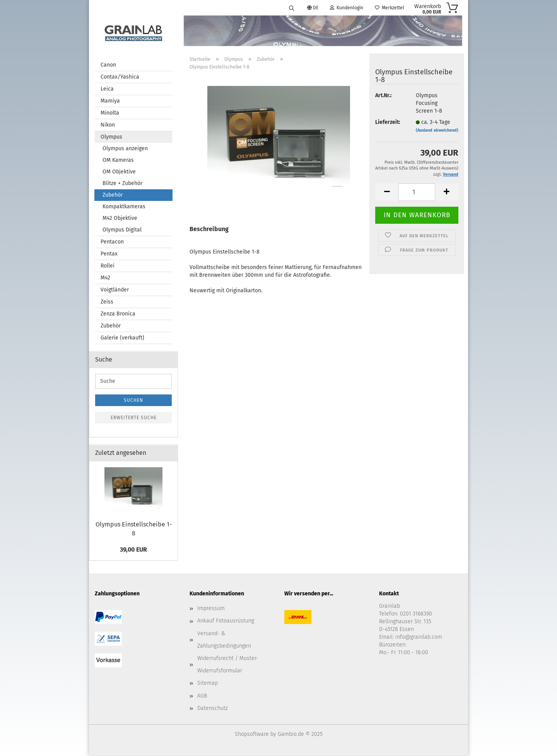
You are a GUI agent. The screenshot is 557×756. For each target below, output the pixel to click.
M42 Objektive (120, 219)
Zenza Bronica (118, 314)
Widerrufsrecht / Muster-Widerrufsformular (228, 665)
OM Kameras (118, 160)
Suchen (133, 401)
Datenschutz (213, 709)
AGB (202, 696)
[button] (387, 193)
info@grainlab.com (419, 637)
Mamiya (110, 101)
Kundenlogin (347, 8)
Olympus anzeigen (125, 149)
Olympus (111, 137)
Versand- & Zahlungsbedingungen (224, 640)
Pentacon (112, 242)
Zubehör (113, 195)
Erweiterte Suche (134, 418)
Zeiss (107, 302)
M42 (105, 278)
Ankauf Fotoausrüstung (226, 621)
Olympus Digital (122, 230)
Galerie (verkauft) (122, 338)
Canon (108, 65)
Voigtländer (115, 290)
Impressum (211, 609)
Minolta (110, 113)
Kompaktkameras (124, 207)
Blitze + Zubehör (122, 184)
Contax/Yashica (120, 77)
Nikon (108, 125)
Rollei (108, 266)
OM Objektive (119, 172)
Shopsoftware (252, 735)
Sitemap (208, 683)
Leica (107, 89)
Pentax (109, 254)
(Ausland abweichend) (437, 131)
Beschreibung (209, 229)
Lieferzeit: (388, 123)
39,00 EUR (133, 550)
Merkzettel (390, 8)
